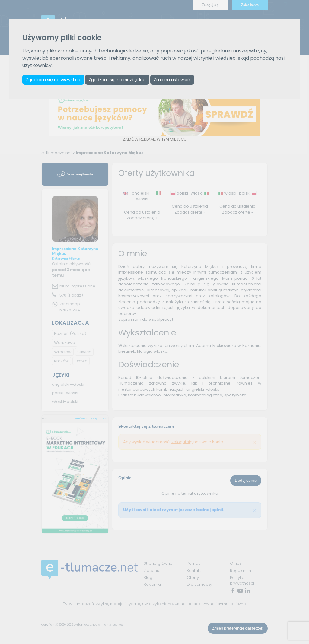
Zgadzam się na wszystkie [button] (54, 80)
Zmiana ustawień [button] (175, 80)
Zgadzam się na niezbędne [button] (119, 80)
